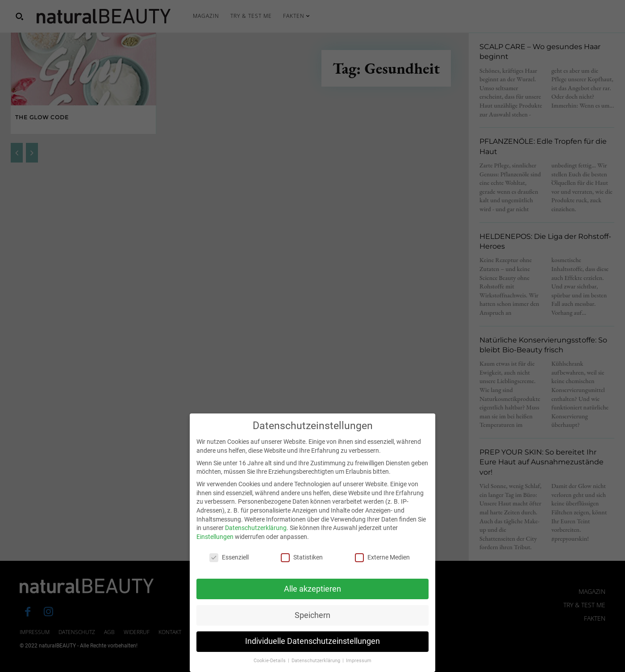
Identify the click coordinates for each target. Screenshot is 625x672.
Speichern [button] (312, 625)
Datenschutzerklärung (256, 538)
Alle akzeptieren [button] (312, 599)
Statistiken (302, 568)
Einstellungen (215, 547)
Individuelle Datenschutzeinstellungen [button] (312, 651)
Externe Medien (382, 568)
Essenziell (229, 568)
